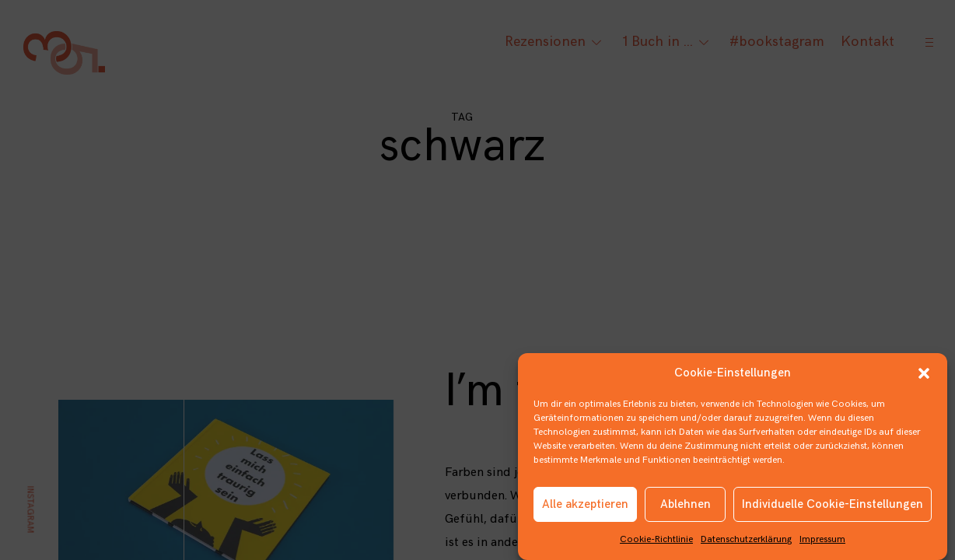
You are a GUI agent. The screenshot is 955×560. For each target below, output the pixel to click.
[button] (924, 377)
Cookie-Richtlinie (656, 543)
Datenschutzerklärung (746, 543)
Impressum (822, 543)
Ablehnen (686, 507)
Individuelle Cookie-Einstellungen (833, 507)
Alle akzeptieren (585, 507)
